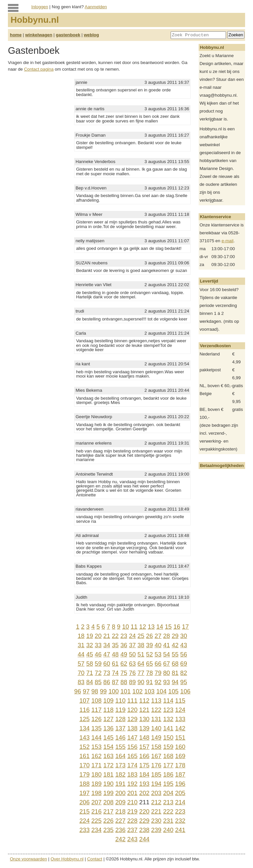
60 (107, 664)
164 (120, 756)
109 (109, 701)
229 (144, 821)
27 (158, 636)
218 (120, 811)
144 (96, 737)
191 (120, 784)
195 (168, 784)
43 (184, 645)
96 (78, 691)
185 (156, 774)
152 (84, 747)
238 (144, 830)
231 (168, 821)
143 (84, 737)
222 (168, 811)
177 (168, 765)
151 (180, 737)
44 (81, 654)
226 (109, 821)
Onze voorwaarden (28, 859)
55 (175, 654)
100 (113, 691)
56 (184, 654)
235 (109, 830)
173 (120, 765)
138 (132, 728)
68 (175, 664)
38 (141, 645)
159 (168, 747)
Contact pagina (39, 69)
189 (96, 784)
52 (149, 654)
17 (185, 627)
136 (109, 728)
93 (167, 682)
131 (156, 719)
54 (167, 654)
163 (109, 756)
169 (180, 756)
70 (81, 673)
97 (86, 691)
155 (120, 747)
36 (124, 645)
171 (96, 765)
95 (184, 682)
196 (180, 784)
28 (167, 636)
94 (175, 682)
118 (109, 710)
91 (149, 682)
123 (168, 710)
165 (132, 756)
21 (107, 636)
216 (96, 811)
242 (120, 839)
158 (156, 747)
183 (132, 774)
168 (168, 756)
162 (96, 756)
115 (180, 701)
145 (109, 737)
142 (180, 728)
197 (84, 793)
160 (180, 747)
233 (84, 830)
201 (132, 793)
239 (156, 830)
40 (158, 645)
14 (160, 627)
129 (132, 719)
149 (156, 737)
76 (132, 673)
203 (156, 793)
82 (184, 673)
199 (109, 793)
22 (115, 636)
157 (144, 747)
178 (180, 765)
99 (103, 691)
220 (144, 811)
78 (149, 673)
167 (156, 756)
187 (180, 774)
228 (132, 821)
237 (132, 830)
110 (120, 701)
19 (90, 636)
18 (81, 636)
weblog (91, 35)
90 (141, 682)
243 (132, 839)
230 (156, 821)
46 (98, 654)
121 (144, 710)
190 (109, 784)
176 (156, 765)
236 (120, 830)
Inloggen (40, 7)
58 (90, 664)
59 (98, 664)
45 (90, 654)
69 (184, 664)
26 (149, 636)
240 (168, 830)
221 (156, 811)
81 (175, 673)
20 (98, 636)
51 (141, 654)
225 (96, 821)
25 (141, 636)
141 (168, 728)
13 (151, 627)
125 (84, 719)
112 (144, 701)
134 (84, 728)
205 (180, 793)
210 (132, 802)
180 (96, 774)
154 (109, 747)
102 (138, 691)
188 (84, 784)
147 (132, 737)
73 (107, 673)
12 (143, 627)
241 (180, 830)
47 (107, 654)
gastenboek (68, 35)
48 (115, 654)
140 (156, 728)
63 (132, 664)
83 (81, 682)
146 (120, 737)
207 (96, 802)
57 (81, 664)
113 (156, 701)
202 (144, 793)
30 (184, 636)
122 (156, 710)
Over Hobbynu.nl (67, 859)
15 (168, 627)
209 (120, 802)
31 (81, 645)
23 (124, 636)
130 (144, 719)
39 (149, 645)
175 (144, 765)
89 (132, 682)
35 (115, 645)
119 (120, 710)
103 (149, 691)
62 (124, 664)
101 (125, 691)
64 (141, 664)
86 (107, 682)
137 (120, 728)
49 (124, 654)
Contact (95, 859)
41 (167, 645)
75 (124, 673)
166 (144, 756)
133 (180, 719)
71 (90, 673)
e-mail (227, 241)
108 (96, 701)
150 (168, 737)
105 (173, 691)
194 (156, 784)
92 (158, 682)
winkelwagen (39, 35)
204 (168, 793)
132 (168, 719)
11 (134, 627)
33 (98, 645)
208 (109, 802)
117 (96, 710)
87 (115, 682)
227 (120, 821)
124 (180, 710)
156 (132, 747)
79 (158, 673)
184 (144, 774)
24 (132, 636)
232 (180, 821)
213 (168, 802)
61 (115, 664)
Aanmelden (96, 7)
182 (120, 774)
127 (109, 719)
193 (144, 784)
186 (168, 774)
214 (180, 802)
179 (84, 774)
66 (158, 664)
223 (180, 811)
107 (84, 701)
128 (120, 719)
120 (132, 710)
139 (144, 728)
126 (96, 719)
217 (109, 811)
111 (132, 701)
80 (167, 673)
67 (167, 664)
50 (132, 654)
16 (177, 627)
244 (144, 839)
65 (149, 664)
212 (156, 802)
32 (90, 645)
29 (175, 636)
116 (84, 710)
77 (141, 673)
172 (109, 765)
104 (161, 691)
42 (175, 645)
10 (126, 627)
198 (96, 793)
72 (98, 673)
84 (90, 682)
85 (98, 682)
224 (84, 821)
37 (132, 645)
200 (120, 793)
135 (96, 728)
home (16, 35)
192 (132, 784)
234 (96, 830)
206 (84, 802)
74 (115, 673)
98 (95, 691)
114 (168, 701)
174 (132, 765)
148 (144, 737)
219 (132, 811)
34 (107, 645)
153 (96, 747)
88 (124, 682)
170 (84, 765)
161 (84, 756)
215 (84, 811)
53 (158, 654)
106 (185, 691)
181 (109, 774)
